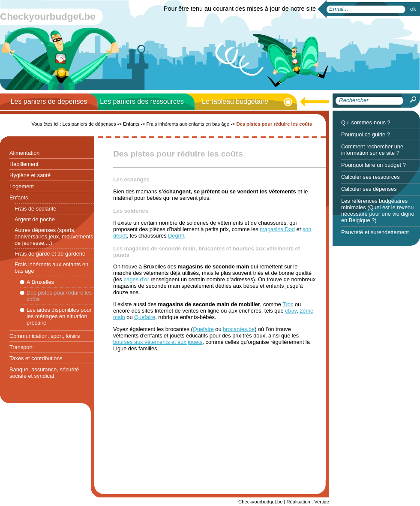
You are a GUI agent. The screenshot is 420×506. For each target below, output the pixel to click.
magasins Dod (277, 229)
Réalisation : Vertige (308, 502)
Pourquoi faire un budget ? (373, 165)
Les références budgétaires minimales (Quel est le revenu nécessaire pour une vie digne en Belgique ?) (378, 211)
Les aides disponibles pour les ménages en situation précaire (59, 316)
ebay (291, 311)
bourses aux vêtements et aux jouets (158, 342)
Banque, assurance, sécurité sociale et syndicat (44, 373)
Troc (288, 304)
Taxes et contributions (36, 358)
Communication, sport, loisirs (45, 336)
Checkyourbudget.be (48, 17)
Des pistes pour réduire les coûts (59, 296)
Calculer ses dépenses (369, 189)
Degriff (176, 236)
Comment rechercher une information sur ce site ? (372, 150)
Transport (21, 347)
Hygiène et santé (30, 175)
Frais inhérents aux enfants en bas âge (51, 268)
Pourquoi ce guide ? (366, 134)
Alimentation (24, 153)
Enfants (19, 197)
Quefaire (145, 317)
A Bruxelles (40, 282)
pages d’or (136, 279)
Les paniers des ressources (142, 101)
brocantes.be (239, 329)
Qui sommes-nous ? (366, 122)
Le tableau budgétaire (235, 101)
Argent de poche (35, 219)
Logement (22, 186)
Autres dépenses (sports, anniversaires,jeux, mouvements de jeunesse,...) (54, 236)
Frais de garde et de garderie (50, 254)
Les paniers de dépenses (49, 101)
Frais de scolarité (35, 209)
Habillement (24, 164)
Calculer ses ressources (370, 177)
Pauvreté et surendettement (375, 232)
